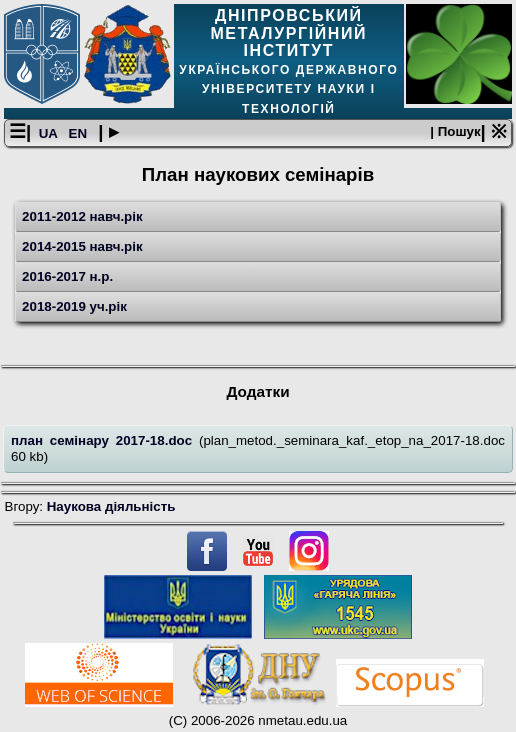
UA (50, 133)
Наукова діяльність (111, 506)
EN (80, 133)
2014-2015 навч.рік (82, 246)
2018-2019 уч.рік (74, 306)
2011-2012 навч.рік (82, 216)
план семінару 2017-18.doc (105, 440)
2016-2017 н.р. (67, 276)
